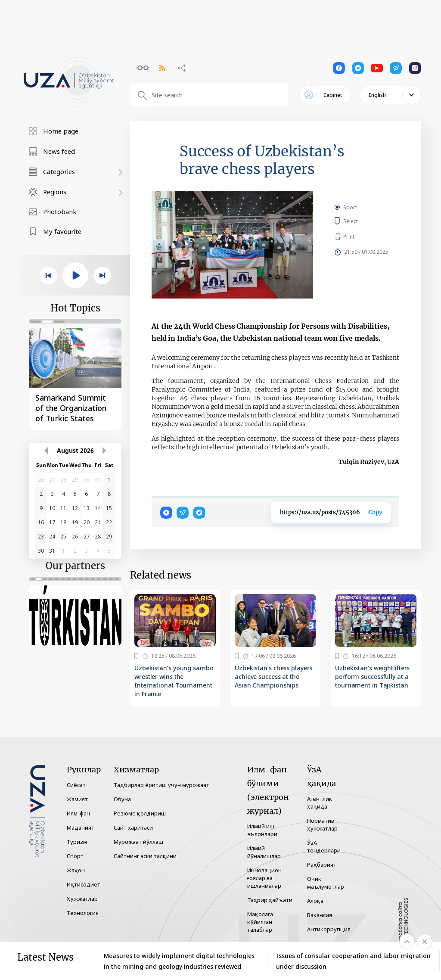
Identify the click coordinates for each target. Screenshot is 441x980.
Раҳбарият (322, 865)
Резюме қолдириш (140, 813)
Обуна (122, 799)
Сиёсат (76, 785)
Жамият (77, 799)
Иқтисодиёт (84, 884)
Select (360, 221)
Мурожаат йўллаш (138, 842)
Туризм (77, 842)
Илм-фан (78, 813)
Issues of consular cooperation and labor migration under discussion (353, 961)
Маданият (81, 828)
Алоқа (315, 901)
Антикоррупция (329, 929)
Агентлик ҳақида (320, 803)
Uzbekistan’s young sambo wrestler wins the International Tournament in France (174, 681)
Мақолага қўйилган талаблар (260, 922)
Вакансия (320, 915)
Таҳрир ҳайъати (270, 900)
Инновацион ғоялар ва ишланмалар (264, 878)
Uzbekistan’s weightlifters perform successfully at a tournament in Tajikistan (372, 677)
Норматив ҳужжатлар (322, 824)
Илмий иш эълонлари (262, 830)
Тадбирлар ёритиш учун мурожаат (161, 785)
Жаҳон (76, 870)
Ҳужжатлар (82, 899)
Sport (350, 207)
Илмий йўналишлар (264, 852)
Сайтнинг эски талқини (145, 856)
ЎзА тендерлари (324, 846)
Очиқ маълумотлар (326, 883)
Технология (83, 913)
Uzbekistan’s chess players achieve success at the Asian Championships (273, 677)
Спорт (75, 856)
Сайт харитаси (133, 828)
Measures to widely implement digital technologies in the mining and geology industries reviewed (179, 961)
